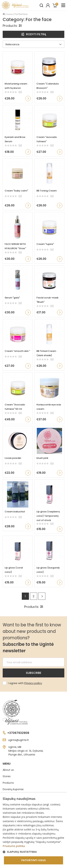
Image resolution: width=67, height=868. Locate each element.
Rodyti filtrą (34, 34)
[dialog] (33, 830)
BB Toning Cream (47, 191)
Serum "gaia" (12, 298)
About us (8, 770)
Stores (7, 776)
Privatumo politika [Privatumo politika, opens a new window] (14, 846)
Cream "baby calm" (16, 191)
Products (8, 783)
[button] (33, 852)
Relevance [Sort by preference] (33, 44)
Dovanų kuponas (13, 789)
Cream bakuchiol (15, 512)
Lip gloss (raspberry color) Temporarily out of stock (48, 516)
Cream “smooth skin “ (17, 351)
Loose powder (13, 458)
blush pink (42, 458)
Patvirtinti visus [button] (33, 860)
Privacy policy (33, 683)
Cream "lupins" (45, 244)
